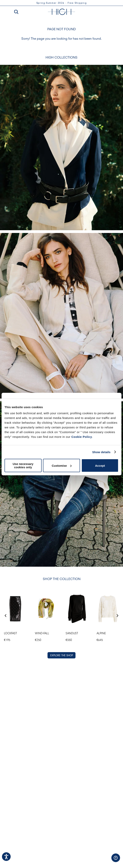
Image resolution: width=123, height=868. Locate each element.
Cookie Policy (82, 437)
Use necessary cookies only (23, 466)
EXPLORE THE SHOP (62, 655)
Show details (101, 452)
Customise (62, 465)
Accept (100, 465)
